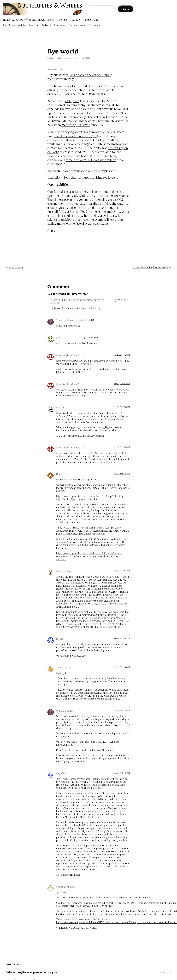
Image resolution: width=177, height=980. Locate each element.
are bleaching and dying (104, 211)
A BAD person (16, 267)
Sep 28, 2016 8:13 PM (122, 447)
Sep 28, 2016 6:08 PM (86, 320)
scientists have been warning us (75, 136)
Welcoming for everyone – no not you (32, 972)
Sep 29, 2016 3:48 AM (122, 571)
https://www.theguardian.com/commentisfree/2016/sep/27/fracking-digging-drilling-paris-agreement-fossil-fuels (90, 498)
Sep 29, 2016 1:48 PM (122, 667)
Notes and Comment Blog (81, 58)
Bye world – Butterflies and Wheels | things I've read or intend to (77, 301)
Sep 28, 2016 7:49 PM (122, 407)
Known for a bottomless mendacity (150, 267)
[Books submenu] (56, 19)
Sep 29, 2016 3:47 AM (122, 474)
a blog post (72, 101)
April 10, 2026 (165, 972)
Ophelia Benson (62, 58)
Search (126, 9)
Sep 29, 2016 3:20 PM (122, 710)
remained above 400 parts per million (91, 160)
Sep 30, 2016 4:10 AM (122, 773)
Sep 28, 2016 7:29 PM (122, 355)
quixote (60, 407)
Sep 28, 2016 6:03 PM (121, 301)
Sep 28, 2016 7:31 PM (122, 384)
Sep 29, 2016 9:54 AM (122, 638)
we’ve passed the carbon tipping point (80, 77)
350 (104, 577)
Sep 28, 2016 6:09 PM (90, 337)
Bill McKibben (122, 577)
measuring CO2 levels (76, 125)
